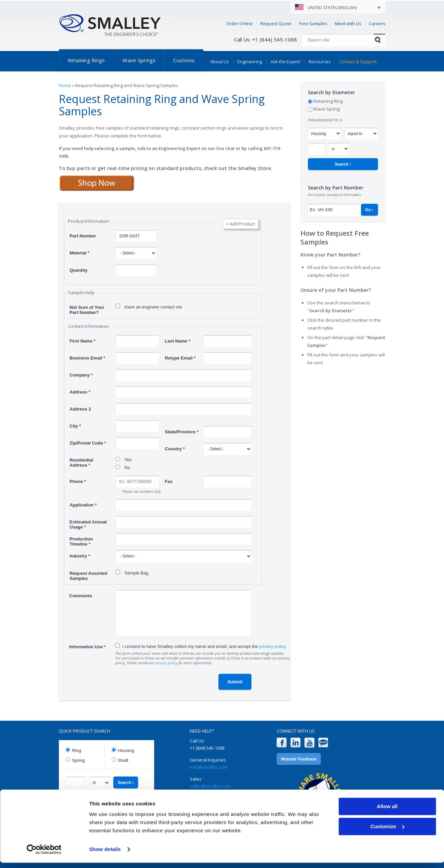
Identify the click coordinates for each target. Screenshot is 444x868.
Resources (320, 62)
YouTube (309, 743)
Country (175, 449)
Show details (105, 855)
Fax (169, 481)
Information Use (88, 647)
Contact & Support (358, 62)
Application (83, 505)
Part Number (83, 236)
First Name (83, 341)
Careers (377, 23)
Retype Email (180, 358)
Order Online (239, 23)
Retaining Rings (86, 60)
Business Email (88, 358)
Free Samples (313, 23)
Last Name (178, 341)
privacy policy (272, 646)
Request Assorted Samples (89, 574)
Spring (79, 760)
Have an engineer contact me (153, 307)
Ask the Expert (285, 62)
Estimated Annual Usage (88, 523)
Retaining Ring (328, 101)
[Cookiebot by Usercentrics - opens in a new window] (44, 855)
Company (81, 375)
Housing (126, 750)
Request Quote (276, 23)
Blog (323, 743)
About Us (220, 62)
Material (80, 253)
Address (80, 392)
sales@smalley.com (210, 786)
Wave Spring (326, 109)
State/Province (182, 432)
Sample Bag (137, 573)
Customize (388, 831)
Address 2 (80, 409)
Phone (78, 481)
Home (65, 85)
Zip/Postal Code (88, 443)
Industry (80, 556)
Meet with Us (348, 23)
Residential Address (81, 461)
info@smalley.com (209, 767)
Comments (81, 596)
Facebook (282, 743)
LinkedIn (295, 743)
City (75, 426)
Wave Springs (139, 60)
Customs (184, 60)
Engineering (250, 62)
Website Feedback (299, 759)
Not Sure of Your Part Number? (87, 308)
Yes (128, 460)
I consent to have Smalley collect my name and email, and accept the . (205, 646)
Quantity (79, 270)
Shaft (123, 760)
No (127, 468)
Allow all (387, 812)
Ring (77, 750)
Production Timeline (81, 540)
